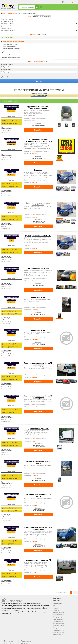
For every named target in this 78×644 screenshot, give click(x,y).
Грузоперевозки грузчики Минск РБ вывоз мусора (38, 364)
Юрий (33, 120)
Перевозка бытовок (8, 55)
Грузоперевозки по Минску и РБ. (38, 235)
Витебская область (7, 21)
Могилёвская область (8, 30)
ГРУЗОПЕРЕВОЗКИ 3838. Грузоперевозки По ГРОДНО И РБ (38, 140)
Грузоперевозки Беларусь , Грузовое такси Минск (38, 107)
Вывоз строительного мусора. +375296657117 (38, 203)
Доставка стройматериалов (34, 617)
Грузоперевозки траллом (10, 44)
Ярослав (34, 182)
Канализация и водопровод (34, 631)
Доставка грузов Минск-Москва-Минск (38, 462)
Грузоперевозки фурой (9, 46)
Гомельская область (7, 24)
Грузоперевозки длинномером (11, 49)
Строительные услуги (34, 605)
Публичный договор (51, 601)
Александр (35, 309)
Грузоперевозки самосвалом (11, 53)
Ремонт (30, 607)
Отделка (30, 609)
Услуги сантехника (33, 625)
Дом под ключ (32, 603)
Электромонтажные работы (34, 623)
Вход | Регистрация (70, 2)
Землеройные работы (34, 613)
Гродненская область (8, 26)
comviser (34, 153)
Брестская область (7, 19)
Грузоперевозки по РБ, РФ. (38, 268)
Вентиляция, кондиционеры (34, 629)
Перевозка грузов (38, 297)
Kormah (34, 281)
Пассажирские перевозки (34, 621)
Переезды (38, 170)
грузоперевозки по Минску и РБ (38, 560)
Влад (33, 441)
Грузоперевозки (7, 37)
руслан (34, 572)
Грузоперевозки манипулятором (12, 51)
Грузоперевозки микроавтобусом (13, 41)
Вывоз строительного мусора (11, 57)
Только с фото (6, 77)
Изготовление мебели (34, 627)
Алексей (34, 377)
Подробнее (38, 130)
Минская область (6, 28)
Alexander (35, 475)
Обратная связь (49, 606)
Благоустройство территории (34, 611)
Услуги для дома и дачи (34, 615)
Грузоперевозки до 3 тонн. (38, 428)
